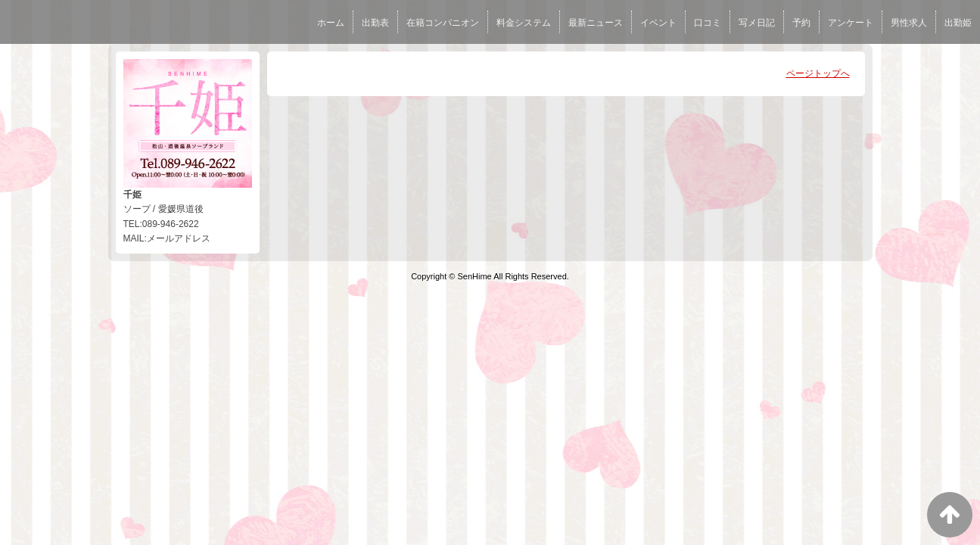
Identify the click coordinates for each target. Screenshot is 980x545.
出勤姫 (958, 23)
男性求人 (909, 23)
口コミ (708, 23)
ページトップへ (818, 73)
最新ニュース (596, 23)
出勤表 (375, 23)
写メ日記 (757, 23)
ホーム (331, 23)
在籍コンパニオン (443, 23)
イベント (658, 23)
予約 (801, 23)
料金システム (524, 23)
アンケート (851, 23)
